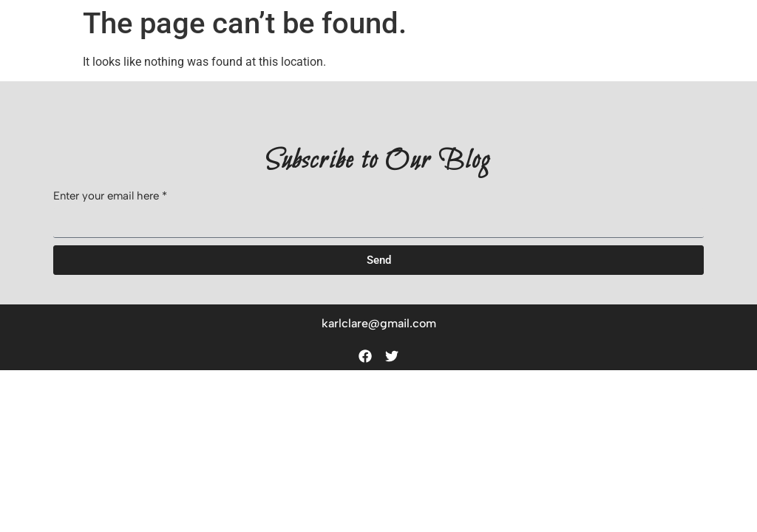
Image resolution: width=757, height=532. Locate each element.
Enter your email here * (110, 197)
